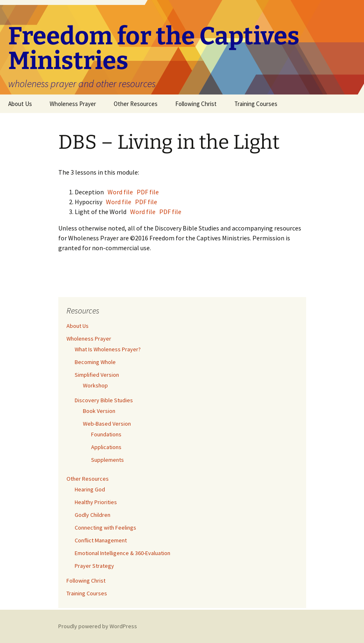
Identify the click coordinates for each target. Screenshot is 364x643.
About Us (20, 104)
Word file (120, 192)
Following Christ (196, 104)
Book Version (99, 411)
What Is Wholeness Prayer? (108, 349)
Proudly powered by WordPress (98, 626)
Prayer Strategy (94, 566)
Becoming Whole (95, 362)
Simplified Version (97, 375)
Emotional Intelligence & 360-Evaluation (122, 553)
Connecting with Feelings (105, 528)
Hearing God (90, 489)
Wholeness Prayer (73, 104)
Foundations (106, 434)
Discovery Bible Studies (104, 400)
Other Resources (136, 104)
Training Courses (256, 104)
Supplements (108, 460)
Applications (106, 447)
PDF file (148, 192)
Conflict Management (101, 540)
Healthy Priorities (96, 502)
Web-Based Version (107, 424)
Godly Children (93, 515)
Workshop (95, 385)
